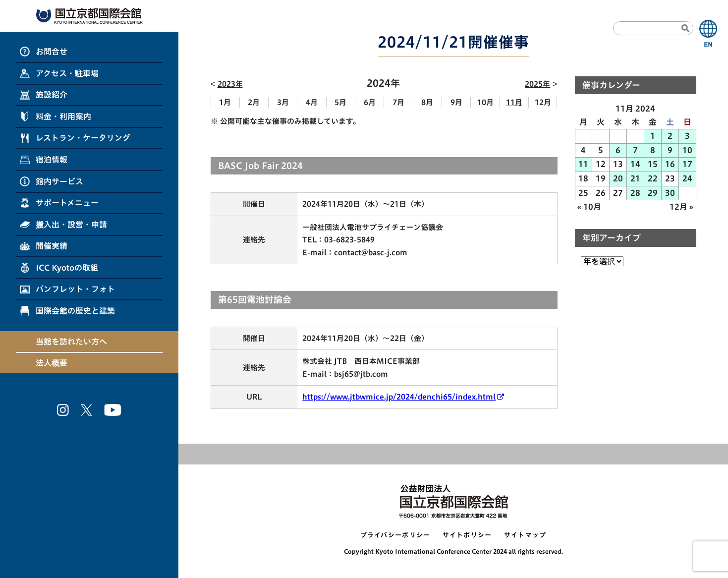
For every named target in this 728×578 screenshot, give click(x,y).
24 (687, 178)
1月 (225, 102)
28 (635, 193)
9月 (456, 102)
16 (670, 164)
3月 (283, 102)
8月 (427, 102)
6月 (370, 102)
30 (670, 193)
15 (653, 164)
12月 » (681, 207)
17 (687, 164)
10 (687, 150)
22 (653, 178)
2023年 (230, 84)
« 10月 (589, 207)
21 (635, 178)
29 (653, 193)
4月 (312, 102)
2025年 (537, 84)
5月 (340, 102)
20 (618, 178)
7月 (398, 102)
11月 (514, 102)
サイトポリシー (467, 535)
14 (635, 164)
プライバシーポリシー (395, 535)
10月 (485, 102)
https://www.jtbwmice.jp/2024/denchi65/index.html (399, 397)
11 (583, 164)
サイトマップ (525, 535)
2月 (254, 102)
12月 (543, 102)
